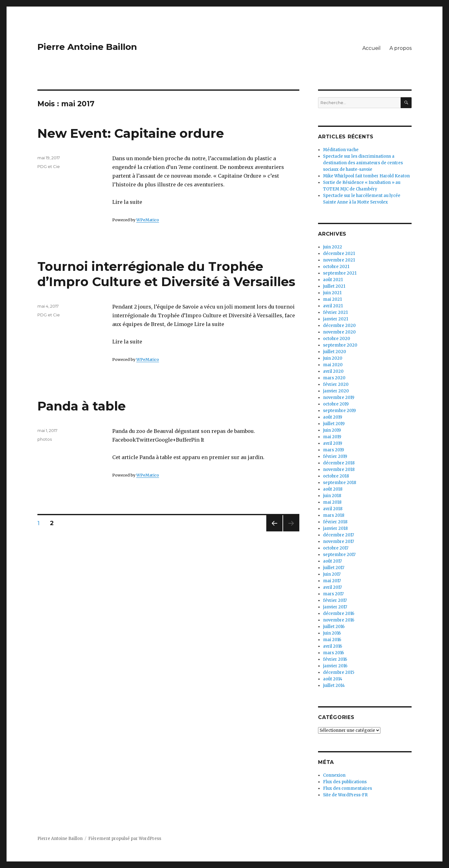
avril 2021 (333, 306)
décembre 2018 (339, 463)
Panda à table (82, 406)
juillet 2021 (334, 286)
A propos (401, 48)
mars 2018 (334, 515)
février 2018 (335, 522)
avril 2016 (333, 646)
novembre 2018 (339, 470)
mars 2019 (333, 450)
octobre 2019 (336, 404)
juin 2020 (333, 358)
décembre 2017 (338, 535)
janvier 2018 (335, 528)
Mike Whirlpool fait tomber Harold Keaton (366, 176)
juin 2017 (332, 574)
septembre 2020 (340, 345)
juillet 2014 (334, 686)
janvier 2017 (335, 607)
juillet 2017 (334, 568)
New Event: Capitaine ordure (131, 133)
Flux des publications (345, 782)
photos (45, 439)
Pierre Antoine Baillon (87, 47)
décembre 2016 (339, 614)
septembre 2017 (339, 555)
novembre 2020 (339, 332)
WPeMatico (148, 220)
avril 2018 (333, 509)
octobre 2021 (336, 267)
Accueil (372, 48)
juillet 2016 (334, 627)
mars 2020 (334, 378)
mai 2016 (332, 640)
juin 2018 (332, 496)
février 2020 (336, 384)
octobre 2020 (337, 339)
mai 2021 (332, 299)
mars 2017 (333, 594)
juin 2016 (332, 633)
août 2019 (333, 417)
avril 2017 (332, 587)
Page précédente (274, 531)
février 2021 (335, 312)
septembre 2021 (340, 273)
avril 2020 (333, 371)
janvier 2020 (336, 391)
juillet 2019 (334, 424)
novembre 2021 (339, 260)
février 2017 (335, 600)
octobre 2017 (336, 548)
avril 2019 (333, 443)
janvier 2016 (335, 666)
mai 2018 (332, 502)
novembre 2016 (339, 620)
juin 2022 (333, 247)
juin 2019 (332, 430)
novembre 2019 (339, 398)
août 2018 (333, 489)
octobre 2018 (336, 476)
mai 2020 (333, 365)
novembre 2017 (338, 542)
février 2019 (335, 456)
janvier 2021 (336, 319)
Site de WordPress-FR (345, 795)
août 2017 (332, 561)
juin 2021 (332, 293)
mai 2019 (332, 437)
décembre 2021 (339, 254)
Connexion (334, 775)
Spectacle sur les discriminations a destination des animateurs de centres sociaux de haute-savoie (363, 163)
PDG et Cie (49, 166)
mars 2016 (333, 653)
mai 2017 (332, 581)
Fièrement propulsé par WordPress (125, 839)
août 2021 (333, 280)
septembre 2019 (339, 411)
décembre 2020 (339, 326)
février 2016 (335, 659)
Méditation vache (341, 150)
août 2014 (333, 679)
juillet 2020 (335, 352)
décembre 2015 (339, 672)
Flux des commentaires (348, 788)
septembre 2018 (340, 483)
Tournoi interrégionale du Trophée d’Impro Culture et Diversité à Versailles (166, 274)
